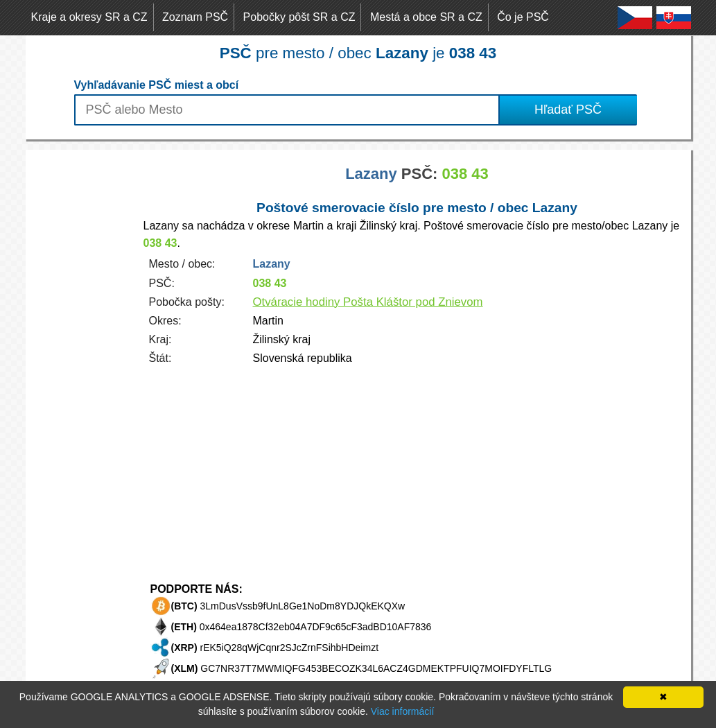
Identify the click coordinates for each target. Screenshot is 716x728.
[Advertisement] (81, 358)
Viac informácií (403, 711)
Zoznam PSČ (195, 17)
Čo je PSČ (523, 17)
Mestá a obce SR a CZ (426, 17)
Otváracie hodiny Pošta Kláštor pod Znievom (368, 302)
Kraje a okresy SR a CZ (89, 17)
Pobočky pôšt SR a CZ (299, 17)
